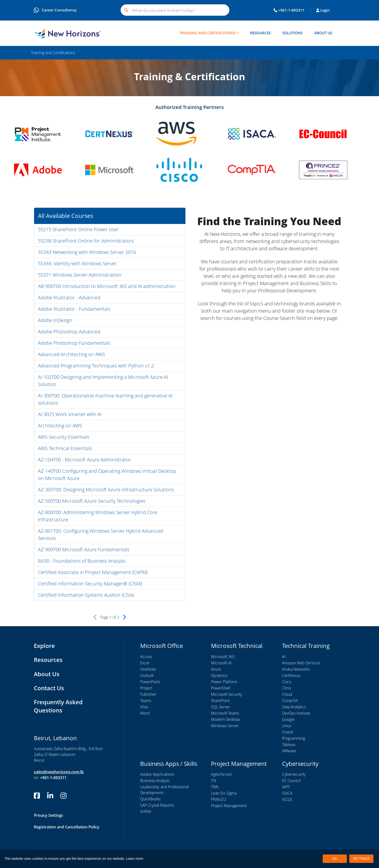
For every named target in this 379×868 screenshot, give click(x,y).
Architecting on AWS (60, 426)
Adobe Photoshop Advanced (69, 332)
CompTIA (290, 701)
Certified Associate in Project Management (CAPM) (93, 572)
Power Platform (224, 682)
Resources (260, 33)
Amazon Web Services (301, 663)
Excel (145, 663)
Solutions (292, 33)
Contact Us (49, 687)
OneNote (148, 669)
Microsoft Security (226, 694)
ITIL (214, 781)
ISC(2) (287, 800)
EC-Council (291, 781)
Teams (146, 701)
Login (323, 10)
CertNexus (291, 675)
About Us (323, 33)
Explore (44, 646)
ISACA (287, 793)
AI (284, 657)
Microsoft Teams (225, 713)
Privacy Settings (48, 814)
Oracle (288, 732)
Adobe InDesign (55, 320)
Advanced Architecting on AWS (71, 355)
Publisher (148, 694)
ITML (215, 787)
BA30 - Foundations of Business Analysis (82, 561)
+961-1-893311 (289, 10)
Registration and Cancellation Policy (67, 826)
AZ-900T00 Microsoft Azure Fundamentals (84, 550)
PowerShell (221, 688)
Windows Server (225, 726)
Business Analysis (155, 781)
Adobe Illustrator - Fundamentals (74, 309)
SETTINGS (361, 859)
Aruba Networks (296, 669)
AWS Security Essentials (64, 437)
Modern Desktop (226, 719)
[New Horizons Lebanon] (67, 33)
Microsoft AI (221, 663)
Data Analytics (294, 707)
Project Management (229, 806)
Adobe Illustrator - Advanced (69, 298)
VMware (289, 751)
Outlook (147, 675)
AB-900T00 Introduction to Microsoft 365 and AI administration (107, 286)
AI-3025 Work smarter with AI (70, 414)
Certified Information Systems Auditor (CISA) (86, 595)
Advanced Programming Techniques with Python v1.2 (96, 366)
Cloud (287, 694)
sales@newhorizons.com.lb (59, 771)
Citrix (287, 688)
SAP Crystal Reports (157, 805)
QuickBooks (150, 799)
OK (335, 859)
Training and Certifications (208, 33)
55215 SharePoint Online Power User (78, 230)
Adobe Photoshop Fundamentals (74, 343)
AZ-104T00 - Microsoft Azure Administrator (84, 460)
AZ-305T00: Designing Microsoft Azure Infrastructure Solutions (106, 490)
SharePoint (220, 701)
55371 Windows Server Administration (80, 275)
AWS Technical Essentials (65, 448)
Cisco (287, 682)
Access (146, 657)
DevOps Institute (296, 713)
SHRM (146, 812)
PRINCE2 (219, 800)
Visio (144, 707)
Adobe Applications (157, 775)
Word (145, 713)
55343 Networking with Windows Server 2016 (87, 252)
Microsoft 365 (223, 657)
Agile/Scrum (221, 775)
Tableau (289, 745)
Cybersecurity (294, 775)
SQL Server (221, 707)
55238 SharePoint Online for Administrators (86, 241)
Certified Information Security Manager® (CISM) (90, 584)
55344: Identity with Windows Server (77, 264)
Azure (216, 669)
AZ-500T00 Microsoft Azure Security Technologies (92, 501)
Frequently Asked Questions (58, 706)
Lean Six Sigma (224, 793)
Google (288, 719)
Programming (294, 738)
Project (146, 688)
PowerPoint (150, 682)
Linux (287, 726)
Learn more (135, 859)
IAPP (286, 787)
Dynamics (219, 675)
